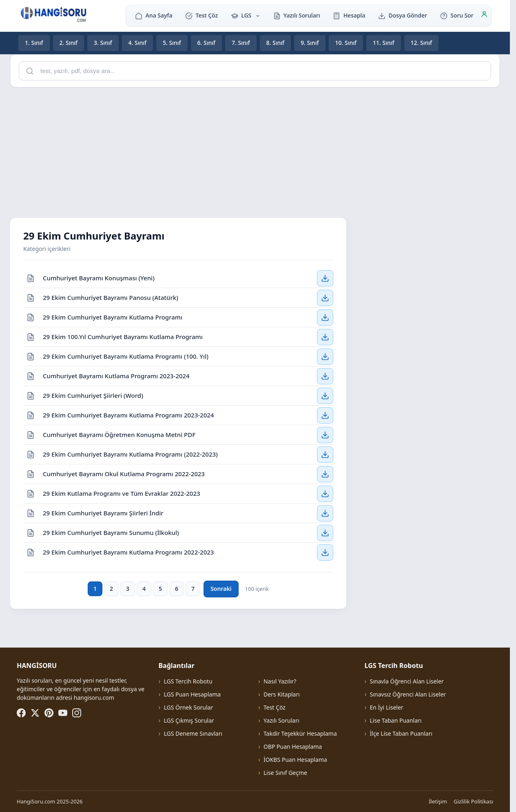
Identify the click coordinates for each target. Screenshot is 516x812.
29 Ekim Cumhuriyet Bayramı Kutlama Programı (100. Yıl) (126, 356)
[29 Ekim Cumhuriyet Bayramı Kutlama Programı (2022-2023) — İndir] (325, 454)
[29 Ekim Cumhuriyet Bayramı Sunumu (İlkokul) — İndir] (325, 532)
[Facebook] (21, 713)
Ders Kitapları (282, 694)
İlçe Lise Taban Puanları (401, 733)
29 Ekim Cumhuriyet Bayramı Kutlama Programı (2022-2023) (130, 454)
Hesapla (349, 15)
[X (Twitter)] (35, 713)
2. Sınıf (69, 43)
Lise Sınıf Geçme (285, 773)
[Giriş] (484, 16)
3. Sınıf (103, 43)
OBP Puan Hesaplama (293, 747)
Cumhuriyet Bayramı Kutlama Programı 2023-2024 (116, 375)
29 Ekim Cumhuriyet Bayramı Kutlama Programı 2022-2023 (128, 552)
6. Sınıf (207, 43)
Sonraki (221, 589)
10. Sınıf (346, 43)
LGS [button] (246, 15)
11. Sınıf (384, 43)
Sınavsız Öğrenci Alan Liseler (408, 694)
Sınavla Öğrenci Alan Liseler (407, 681)
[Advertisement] (255, 151)
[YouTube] (63, 713)
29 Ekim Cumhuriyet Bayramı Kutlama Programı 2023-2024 (128, 415)
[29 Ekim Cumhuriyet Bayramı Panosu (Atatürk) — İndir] (325, 297)
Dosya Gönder (403, 15)
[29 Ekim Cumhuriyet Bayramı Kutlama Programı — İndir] (325, 317)
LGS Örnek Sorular (188, 707)
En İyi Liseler (387, 707)
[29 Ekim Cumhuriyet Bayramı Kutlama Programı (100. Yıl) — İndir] (325, 356)
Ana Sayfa (154, 15)
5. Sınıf (172, 43)
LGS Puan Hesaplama (192, 694)
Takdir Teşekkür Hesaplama (300, 733)
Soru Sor (457, 15)
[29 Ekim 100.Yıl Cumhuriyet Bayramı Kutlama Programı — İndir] (325, 337)
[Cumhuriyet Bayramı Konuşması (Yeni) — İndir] (325, 278)
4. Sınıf (138, 43)
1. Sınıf (34, 43)
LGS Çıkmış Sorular (189, 720)
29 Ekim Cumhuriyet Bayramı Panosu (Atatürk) (111, 297)
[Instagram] (77, 713)
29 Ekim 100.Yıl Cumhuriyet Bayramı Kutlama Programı (123, 336)
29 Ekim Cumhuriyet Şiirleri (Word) (93, 395)
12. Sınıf (422, 43)
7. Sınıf (241, 43)
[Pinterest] (49, 713)
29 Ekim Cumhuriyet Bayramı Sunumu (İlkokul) (111, 532)
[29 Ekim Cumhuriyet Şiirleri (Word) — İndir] (325, 395)
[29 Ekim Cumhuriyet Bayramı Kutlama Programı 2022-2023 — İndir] (325, 552)
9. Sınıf (310, 43)
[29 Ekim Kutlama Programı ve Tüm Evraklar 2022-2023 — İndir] (325, 493)
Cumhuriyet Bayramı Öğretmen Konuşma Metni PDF (119, 434)
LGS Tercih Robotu (188, 681)
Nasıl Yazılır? (280, 681)
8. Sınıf (276, 43)
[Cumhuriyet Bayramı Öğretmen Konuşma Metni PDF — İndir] (325, 435)
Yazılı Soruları (297, 15)
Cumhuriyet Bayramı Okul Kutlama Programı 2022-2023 (124, 473)
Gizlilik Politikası (473, 801)
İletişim (438, 801)
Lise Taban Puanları (396, 720)
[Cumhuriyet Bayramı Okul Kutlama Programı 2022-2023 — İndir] (325, 474)
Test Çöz (202, 15)
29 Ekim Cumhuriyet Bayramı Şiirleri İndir (103, 512)
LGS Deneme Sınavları (193, 733)
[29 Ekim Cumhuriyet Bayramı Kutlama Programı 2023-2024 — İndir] (325, 415)
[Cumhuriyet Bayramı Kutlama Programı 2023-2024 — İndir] (325, 376)
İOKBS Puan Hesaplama (295, 760)
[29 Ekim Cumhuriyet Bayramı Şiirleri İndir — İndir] (325, 513)
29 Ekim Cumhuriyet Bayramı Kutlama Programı (113, 317)
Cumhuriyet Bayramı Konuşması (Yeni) (99, 277)
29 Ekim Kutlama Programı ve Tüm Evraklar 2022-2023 (122, 493)
